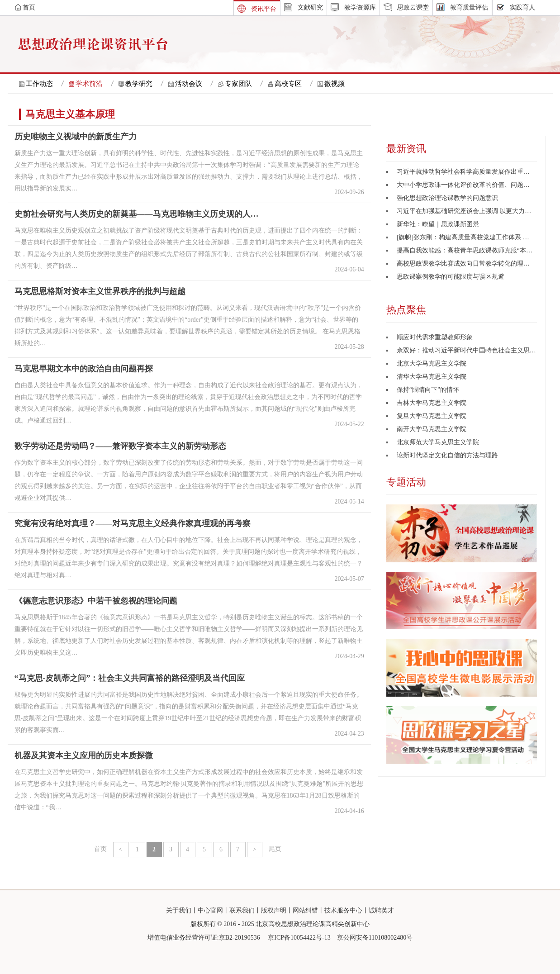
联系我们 (242, 910)
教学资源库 (360, 7)
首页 (100, 849)
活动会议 (189, 84)
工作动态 (39, 84)
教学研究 (139, 84)
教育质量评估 (469, 7)
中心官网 (210, 910)
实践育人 (522, 7)
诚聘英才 (381, 910)
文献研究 (310, 7)
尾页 (275, 849)
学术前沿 (89, 84)
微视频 (335, 84)
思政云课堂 (413, 7)
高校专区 (288, 84)
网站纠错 (305, 910)
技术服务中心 (343, 910)
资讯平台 (264, 9)
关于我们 (179, 910)
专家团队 (238, 84)
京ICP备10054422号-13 (299, 938)
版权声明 (274, 910)
